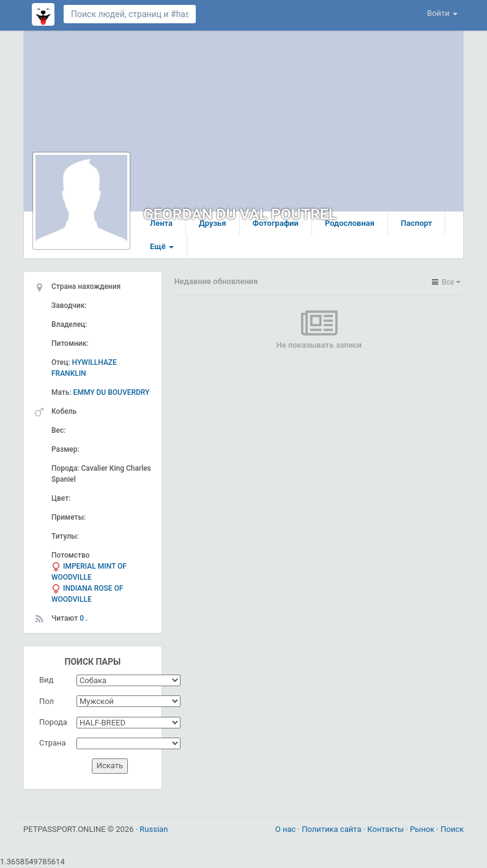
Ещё (162, 246)
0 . (84, 618)
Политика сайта (333, 829)
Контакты (386, 829)
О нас (287, 829)
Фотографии (276, 223)
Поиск (452, 829)
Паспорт (416, 223)
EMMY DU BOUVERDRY (112, 392)
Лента (161, 223)
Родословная (350, 223)
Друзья (213, 223)
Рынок (423, 829)
